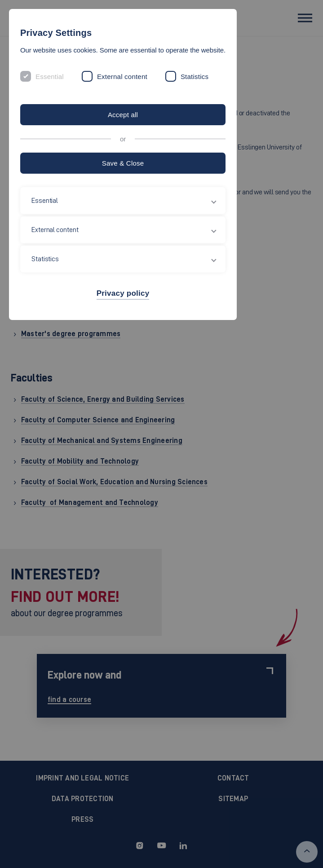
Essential (50, 77)
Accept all (123, 115)
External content (122, 77)
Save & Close (123, 163)
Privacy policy (123, 293)
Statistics (195, 77)
